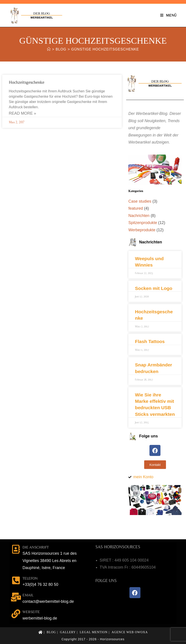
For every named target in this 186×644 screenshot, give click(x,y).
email (28, 595)
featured (136, 208)
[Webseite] (16, 614)
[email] (16, 597)
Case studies (140, 201)
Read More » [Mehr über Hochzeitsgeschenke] (22, 113)
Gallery (68, 632)
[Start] (49, 49)
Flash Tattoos (150, 341)
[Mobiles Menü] (169, 15)
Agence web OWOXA (130, 632)
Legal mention (94, 632)
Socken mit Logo (154, 288)
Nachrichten (139, 216)
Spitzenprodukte (143, 223)
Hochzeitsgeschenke (27, 82)
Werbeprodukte (142, 230)
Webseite (31, 612)
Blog (51, 632)
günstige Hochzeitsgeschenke (105, 49)
